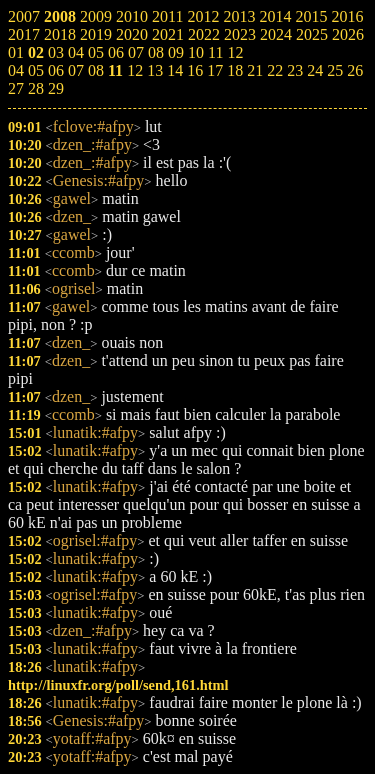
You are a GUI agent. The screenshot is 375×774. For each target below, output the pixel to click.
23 (295, 70)
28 (36, 88)
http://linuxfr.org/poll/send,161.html (118, 685)
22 (275, 70)
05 (36, 70)
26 (355, 70)
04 (16, 70)
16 (195, 70)
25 (335, 70)
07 (76, 70)
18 (235, 70)
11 (115, 70)
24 (315, 70)
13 (155, 70)
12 (135, 70)
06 (56, 70)
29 (56, 88)
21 (255, 70)
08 (96, 70)
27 (16, 88)
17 (215, 70)
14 (175, 70)
